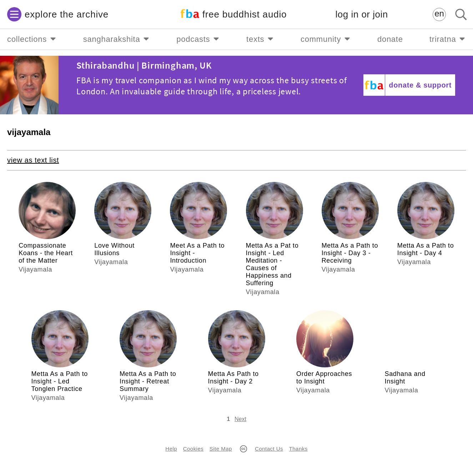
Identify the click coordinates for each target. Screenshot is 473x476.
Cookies (193, 449)
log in (362, 14)
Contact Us (269, 449)
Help (171, 449)
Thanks (298, 449)
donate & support (420, 85)
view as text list (33, 160)
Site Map (221, 449)
